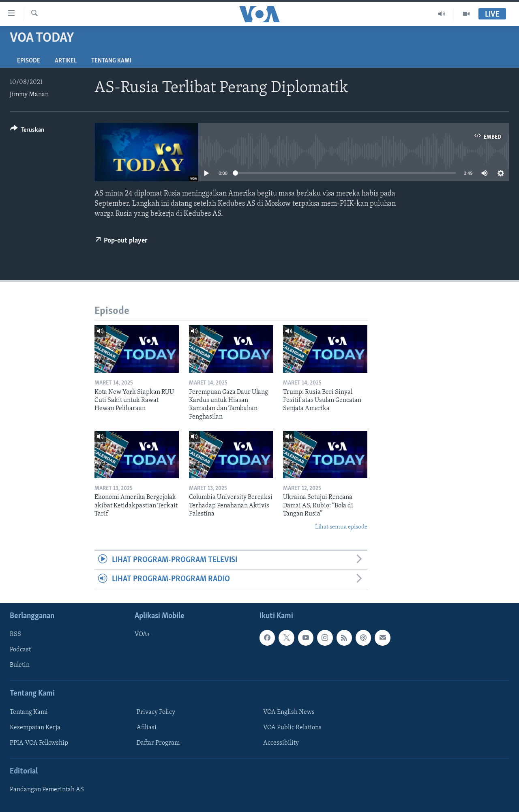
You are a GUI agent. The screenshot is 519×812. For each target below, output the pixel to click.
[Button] (27, 131)
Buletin (20, 665)
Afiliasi (147, 728)
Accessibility (281, 743)
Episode (29, 61)
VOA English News (289, 712)
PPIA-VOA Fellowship (39, 743)
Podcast (20, 650)
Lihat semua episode (341, 527)
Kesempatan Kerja (35, 728)
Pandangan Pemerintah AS (47, 790)
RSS (15, 634)
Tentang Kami (111, 61)
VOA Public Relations (292, 728)
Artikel (66, 61)
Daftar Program (158, 743)
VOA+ (143, 634)
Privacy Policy (156, 712)
